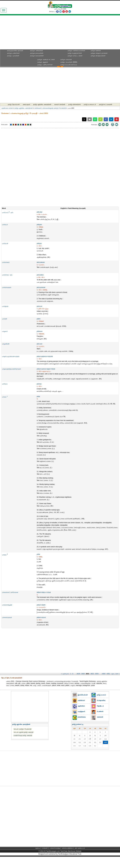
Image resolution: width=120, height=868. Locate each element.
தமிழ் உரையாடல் (90, 104)
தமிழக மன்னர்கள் (13, 53)
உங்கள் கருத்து (55, 848)
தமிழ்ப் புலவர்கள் (13, 56)
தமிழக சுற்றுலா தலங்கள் (99, 53)
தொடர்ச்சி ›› (115, 674)
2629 (78, 674)
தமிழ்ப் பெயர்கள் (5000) (69, 62)
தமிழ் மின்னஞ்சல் (75, 104)
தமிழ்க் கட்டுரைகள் (106, 104)
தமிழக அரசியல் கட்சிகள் (46, 60)
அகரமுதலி (26, 104)
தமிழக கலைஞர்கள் (37, 56)
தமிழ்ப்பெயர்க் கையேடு (69, 65)
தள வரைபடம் (80, 848)
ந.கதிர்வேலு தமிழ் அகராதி (23, 735)
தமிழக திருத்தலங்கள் (98, 56)
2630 (83, 674)
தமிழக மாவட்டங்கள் (75, 56)
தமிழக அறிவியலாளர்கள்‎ (76, 51)
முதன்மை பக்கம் (7, 108)
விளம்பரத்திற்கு (67, 848)
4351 (108, 674)
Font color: (5, 124)
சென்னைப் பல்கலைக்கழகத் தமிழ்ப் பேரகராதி (50, 108)
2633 (97, 674)
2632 (92, 674)
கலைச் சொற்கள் (60, 104)
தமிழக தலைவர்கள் (37, 53)
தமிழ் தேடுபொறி (14, 104)
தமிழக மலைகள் (66, 60)
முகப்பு (38, 848)
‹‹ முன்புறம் (65, 674)
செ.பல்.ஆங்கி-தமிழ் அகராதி (24, 732)
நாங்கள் (45, 848)
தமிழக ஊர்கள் (96, 51)
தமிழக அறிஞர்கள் (36, 51)
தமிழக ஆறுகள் (43, 62)
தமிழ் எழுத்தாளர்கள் (75, 53)
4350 (104, 674)
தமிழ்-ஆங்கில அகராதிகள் (42, 104)
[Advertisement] (60, 33)
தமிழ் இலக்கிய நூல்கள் (15, 51)
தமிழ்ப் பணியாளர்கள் (45, 65)
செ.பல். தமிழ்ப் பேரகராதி (23, 729)
